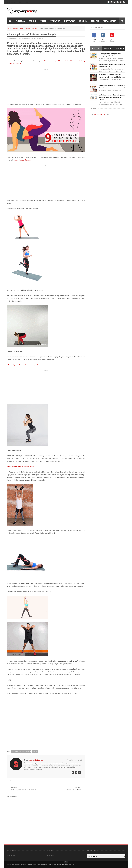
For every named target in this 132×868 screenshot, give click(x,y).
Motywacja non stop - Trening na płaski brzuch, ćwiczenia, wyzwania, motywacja (43, 865)
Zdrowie (95, 21)
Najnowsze (108, 49)
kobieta (22, 28)
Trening (33, 21)
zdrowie (35, 28)
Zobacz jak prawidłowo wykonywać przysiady (23, 365)
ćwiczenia (15, 28)
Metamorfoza (110, 21)
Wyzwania (55, 21)
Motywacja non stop (100, 115)
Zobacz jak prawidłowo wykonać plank (20, 467)
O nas (21, 2)
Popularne (96, 49)
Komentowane (119, 49)
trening (28, 28)
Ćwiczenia (20, 21)
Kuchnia (83, 21)
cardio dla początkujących (23, 160)
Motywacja (70, 21)
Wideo (43, 21)
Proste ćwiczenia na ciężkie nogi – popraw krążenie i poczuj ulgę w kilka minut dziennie (112, 97)
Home (9, 28)
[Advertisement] (46, 85)
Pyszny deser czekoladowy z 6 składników (112, 85)
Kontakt (28, 2)
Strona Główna (11, 2)
